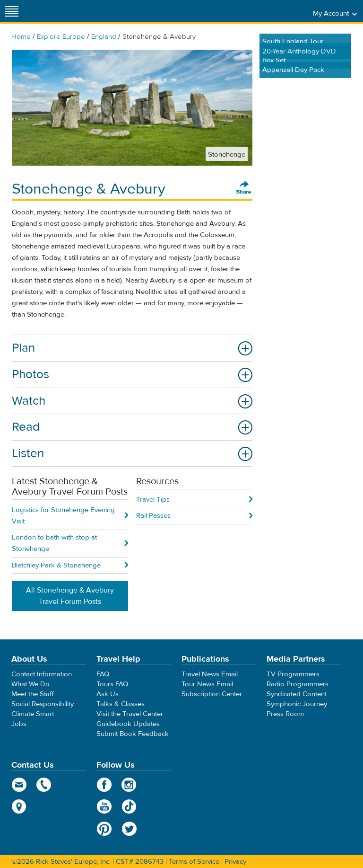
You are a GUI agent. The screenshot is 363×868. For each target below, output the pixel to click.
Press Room (285, 714)
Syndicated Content (297, 694)
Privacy (235, 862)
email (19, 785)
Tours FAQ (112, 684)
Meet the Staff (33, 694)
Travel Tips (153, 500)
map (19, 806)
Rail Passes (153, 516)
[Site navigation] (12, 11)
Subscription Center (212, 694)
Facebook (104, 785)
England (104, 37)
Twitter (129, 829)
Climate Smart (33, 714)
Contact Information (42, 674)
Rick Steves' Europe (181, 11)
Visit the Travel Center (130, 714)
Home (21, 37)
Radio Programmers (298, 684)
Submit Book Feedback (133, 734)
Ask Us (108, 694)
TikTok (129, 806)
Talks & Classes (121, 704)
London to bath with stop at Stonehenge (54, 543)
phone (44, 785)
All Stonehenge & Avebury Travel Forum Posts (70, 596)
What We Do (30, 684)
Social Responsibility (43, 704)
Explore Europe (61, 37)
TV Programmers (293, 674)
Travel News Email (210, 674)
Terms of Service (194, 862)
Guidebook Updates (128, 724)
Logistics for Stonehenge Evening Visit (63, 516)
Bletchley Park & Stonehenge (56, 565)
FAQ (103, 674)
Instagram (129, 785)
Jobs (19, 724)
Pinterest (104, 829)
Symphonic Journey (297, 704)
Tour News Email (207, 684)
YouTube (104, 806)
